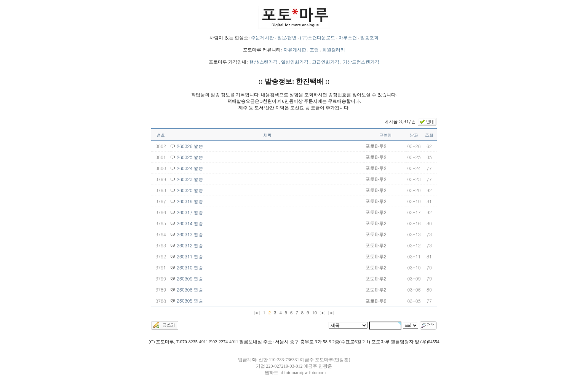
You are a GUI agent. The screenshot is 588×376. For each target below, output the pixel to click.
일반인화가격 (295, 62)
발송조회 (369, 38)
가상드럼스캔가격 (361, 62)
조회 (429, 135)
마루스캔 (348, 38)
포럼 (314, 50)
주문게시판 (262, 38)
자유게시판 (295, 50)
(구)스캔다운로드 (318, 38)
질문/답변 (287, 38)
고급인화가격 (326, 62)
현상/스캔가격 (263, 62)
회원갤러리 (334, 50)
